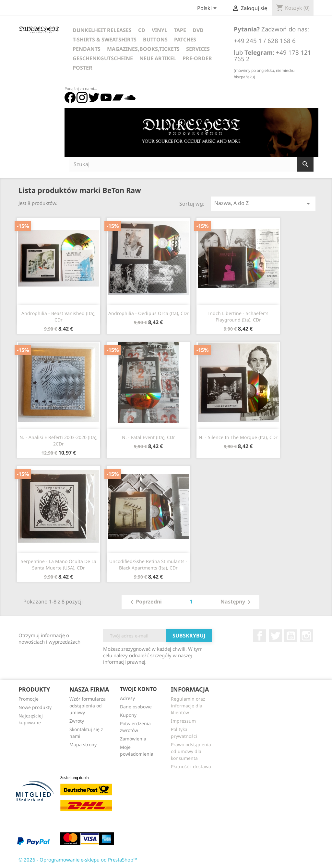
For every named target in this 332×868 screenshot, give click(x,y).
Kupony (128, 715)
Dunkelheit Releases (102, 30)
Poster (83, 68)
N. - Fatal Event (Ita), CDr (148, 437)
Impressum (183, 721)
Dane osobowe (136, 707)
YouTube (291, 636)
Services (198, 49)
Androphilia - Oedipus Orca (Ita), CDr (148, 313)
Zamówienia (133, 739)
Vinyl (160, 30)
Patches (185, 39)
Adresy (127, 698)
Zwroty (77, 721)
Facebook (260, 636)
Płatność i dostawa (191, 767)
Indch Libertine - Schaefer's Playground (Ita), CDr (238, 316)
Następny (237, 602)
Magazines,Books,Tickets (143, 49)
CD (142, 30)
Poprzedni (145, 602)
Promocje (29, 699)
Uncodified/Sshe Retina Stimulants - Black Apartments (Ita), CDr (148, 564)
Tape (180, 30)
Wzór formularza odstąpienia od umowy (88, 706)
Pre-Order (197, 58)
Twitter (275, 636)
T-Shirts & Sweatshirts (105, 39)
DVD (198, 30)
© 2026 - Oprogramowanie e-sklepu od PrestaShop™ (78, 860)
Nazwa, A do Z (263, 203)
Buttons (155, 39)
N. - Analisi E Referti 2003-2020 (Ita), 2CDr (59, 440)
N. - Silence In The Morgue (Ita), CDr (238, 437)
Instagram (306, 636)
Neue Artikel (158, 58)
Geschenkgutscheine (103, 58)
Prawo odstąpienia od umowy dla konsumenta (191, 751)
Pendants (87, 49)
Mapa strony (83, 744)
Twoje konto (138, 689)
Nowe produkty (35, 707)
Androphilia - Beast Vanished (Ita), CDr (59, 316)
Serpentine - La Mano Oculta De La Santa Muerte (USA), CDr (59, 564)
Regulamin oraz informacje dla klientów (188, 706)
